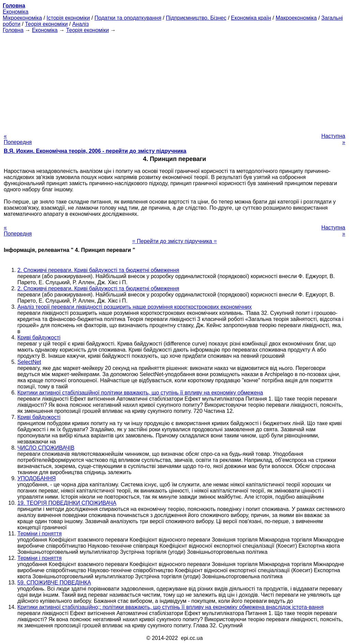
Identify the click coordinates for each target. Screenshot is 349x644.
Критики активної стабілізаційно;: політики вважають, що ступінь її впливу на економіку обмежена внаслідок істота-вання (170, 607)
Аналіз (81, 24)
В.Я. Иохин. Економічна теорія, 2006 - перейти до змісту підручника (95, 151)
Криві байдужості (39, 337)
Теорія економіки (46, 24)
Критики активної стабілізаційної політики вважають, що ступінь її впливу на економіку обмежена (140, 393)
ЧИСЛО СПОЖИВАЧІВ (46, 448)
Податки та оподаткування (128, 18)
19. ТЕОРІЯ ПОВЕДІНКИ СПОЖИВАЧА (67, 503)
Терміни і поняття (40, 534)
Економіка (16, 12)
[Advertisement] (174, 81)
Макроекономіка (296, 18)
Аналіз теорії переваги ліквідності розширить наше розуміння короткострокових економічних (134, 307)
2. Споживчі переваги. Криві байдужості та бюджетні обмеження (98, 270)
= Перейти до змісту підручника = (175, 241)
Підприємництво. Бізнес (196, 18)
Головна (13, 30)
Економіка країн (251, 18)
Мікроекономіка (22, 18)
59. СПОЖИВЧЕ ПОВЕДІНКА (54, 583)
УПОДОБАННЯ (37, 478)
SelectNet (29, 362)
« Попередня (18, 139)
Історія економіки (68, 18)
